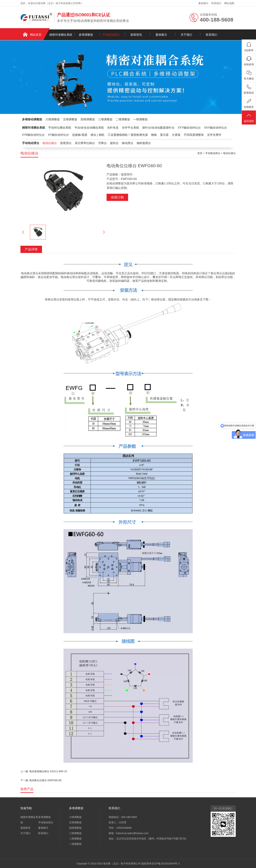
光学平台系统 (130, 128)
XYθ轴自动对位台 (33, 135)
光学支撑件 (214, 135)
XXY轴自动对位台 (215, 128)
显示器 (164, 135)
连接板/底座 (80, 135)
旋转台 (114, 143)
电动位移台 (50, 143)
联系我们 (216, 3)
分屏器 (176, 135)
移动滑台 (128, 143)
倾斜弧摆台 (144, 143)
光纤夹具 (113, 128)
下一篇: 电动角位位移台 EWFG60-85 (41, 780)
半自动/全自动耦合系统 (89, 128)
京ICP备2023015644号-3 (166, 864)
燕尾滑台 (66, 143)
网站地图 (229, 3)
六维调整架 (53, 119)
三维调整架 (105, 119)
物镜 (154, 135)
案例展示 (203, 3)
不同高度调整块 (194, 135)
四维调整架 (88, 119)
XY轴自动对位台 (58, 135)
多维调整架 (86, 35)
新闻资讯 (136, 35)
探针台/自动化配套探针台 (158, 128)
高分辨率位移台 (85, 143)
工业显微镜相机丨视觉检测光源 (128, 135)
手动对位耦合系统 (60, 128)
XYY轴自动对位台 (189, 128)
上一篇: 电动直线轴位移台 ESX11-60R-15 (44, 771)
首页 (200, 153)
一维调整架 (140, 119)
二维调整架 (123, 119)
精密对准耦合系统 (61, 35)
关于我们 (186, 35)
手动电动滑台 (111, 35)
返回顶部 (249, 118)
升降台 (102, 143)
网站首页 (36, 35)
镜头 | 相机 (98, 135)
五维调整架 (70, 119)
